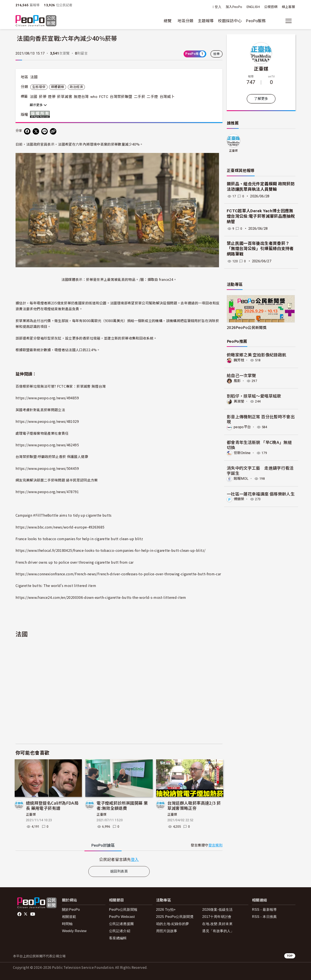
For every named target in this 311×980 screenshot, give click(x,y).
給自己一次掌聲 (241, 375)
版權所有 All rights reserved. (41, 114)
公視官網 (271, 7)
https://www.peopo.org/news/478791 (47, 492)
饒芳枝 (239, 360)
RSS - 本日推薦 (264, 917)
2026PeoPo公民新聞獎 (247, 327)
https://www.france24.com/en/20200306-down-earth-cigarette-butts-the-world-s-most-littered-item (101, 597)
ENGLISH (253, 7)
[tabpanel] (119, 859)
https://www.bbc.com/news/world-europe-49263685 (60, 527)
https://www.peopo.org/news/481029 (47, 421)
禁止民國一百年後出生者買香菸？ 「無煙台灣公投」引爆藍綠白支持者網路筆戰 (260, 249)
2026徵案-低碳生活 (217, 910)
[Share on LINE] (44, 131)
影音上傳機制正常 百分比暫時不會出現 (261, 419)
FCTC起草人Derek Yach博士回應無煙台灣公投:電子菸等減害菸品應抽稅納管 (261, 216)
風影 (237, 381)
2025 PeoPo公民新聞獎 (175, 917)
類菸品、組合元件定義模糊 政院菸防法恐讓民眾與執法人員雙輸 (261, 187)
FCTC (104, 97)
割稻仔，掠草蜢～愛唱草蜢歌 (254, 396)
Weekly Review (74, 931)
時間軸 (67, 924)
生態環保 (39, 87)
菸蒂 (43, 97)
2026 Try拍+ (166, 910)
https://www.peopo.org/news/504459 (47, 468)
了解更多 (261, 99)
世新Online (242, 453)
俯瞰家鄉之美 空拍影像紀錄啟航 (256, 355)
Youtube (33, 914)
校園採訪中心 (230, 21)
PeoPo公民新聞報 (123, 910)
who (94, 97)
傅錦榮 (239, 499)
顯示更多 (38, 105)
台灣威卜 (167, 97)
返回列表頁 (119, 871)
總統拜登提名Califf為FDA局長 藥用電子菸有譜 (52, 805)
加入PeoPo (234, 7)
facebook (20, 914)
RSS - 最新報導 (264, 910)
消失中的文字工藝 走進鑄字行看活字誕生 (260, 470)
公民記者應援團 (121, 924)
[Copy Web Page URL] (53, 131)
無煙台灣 (81, 97)
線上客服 (288, 7)
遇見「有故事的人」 (218, 931)
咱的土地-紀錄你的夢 (173, 924)
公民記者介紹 (120, 931)
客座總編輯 (118, 938)
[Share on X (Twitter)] (36, 131)
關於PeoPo (71, 910)
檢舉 (217, 54)
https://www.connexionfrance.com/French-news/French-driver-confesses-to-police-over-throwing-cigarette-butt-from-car (118, 574)
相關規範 (69, 917)
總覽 (168, 21)
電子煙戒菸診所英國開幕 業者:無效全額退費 (122, 805)
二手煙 (152, 97)
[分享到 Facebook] (27, 131)
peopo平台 (242, 427)
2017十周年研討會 (217, 917)
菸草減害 (64, 97)
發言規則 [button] (215, 845)
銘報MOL (241, 479)
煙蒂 (52, 97)
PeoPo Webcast (122, 917)
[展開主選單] (289, 21)
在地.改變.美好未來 (217, 924)
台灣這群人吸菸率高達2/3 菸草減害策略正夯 (194, 805)
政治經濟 (76, 87)
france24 (166, 279)
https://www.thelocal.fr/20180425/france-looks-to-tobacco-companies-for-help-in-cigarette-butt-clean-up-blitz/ (110, 550)
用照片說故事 (167, 931)
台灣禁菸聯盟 (121, 97)
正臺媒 (31, 815)
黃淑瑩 (239, 401)
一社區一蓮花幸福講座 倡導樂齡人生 (261, 493)
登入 (218, 7)
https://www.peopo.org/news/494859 (47, 398)
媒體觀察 (58, 87)
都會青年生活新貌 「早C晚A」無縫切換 (259, 445)
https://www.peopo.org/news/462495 (47, 445)
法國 (34, 77)
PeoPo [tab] (103, 845)
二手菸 (140, 97)
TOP (290, 956)
